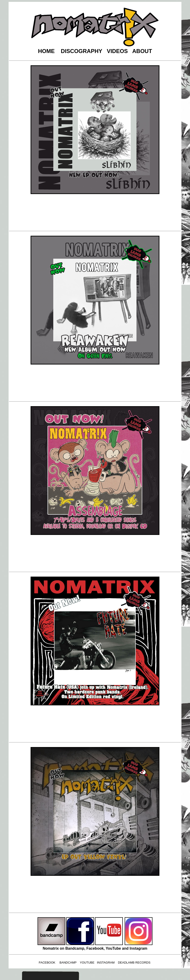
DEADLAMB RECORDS (134, 963)
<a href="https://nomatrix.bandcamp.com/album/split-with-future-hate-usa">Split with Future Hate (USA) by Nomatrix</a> (95, 724)
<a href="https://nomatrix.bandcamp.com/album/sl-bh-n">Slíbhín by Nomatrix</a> (95, 212)
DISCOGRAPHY (82, 51)
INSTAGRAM (106, 963)
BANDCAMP (68, 963)
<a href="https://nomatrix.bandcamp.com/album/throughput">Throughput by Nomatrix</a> (95, 894)
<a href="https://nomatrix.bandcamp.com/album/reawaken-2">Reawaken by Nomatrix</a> (95, 383)
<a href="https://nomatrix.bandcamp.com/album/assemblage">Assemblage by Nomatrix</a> (95, 553)
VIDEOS (117, 51)
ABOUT (142, 51)
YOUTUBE (87, 963)
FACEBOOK (47, 963)
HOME (46, 51)
